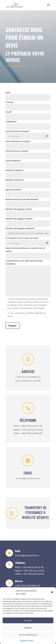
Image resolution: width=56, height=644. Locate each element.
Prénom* (10, 102)
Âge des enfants (14, 190)
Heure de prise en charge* (18, 141)
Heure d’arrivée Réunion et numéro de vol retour (25, 250)
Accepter (28, 620)
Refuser (28, 628)
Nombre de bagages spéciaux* (20, 228)
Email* (9, 112)
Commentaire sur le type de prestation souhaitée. (24, 262)
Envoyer (13, 325)
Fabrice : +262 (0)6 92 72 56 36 (28, 430)
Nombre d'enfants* (15, 180)
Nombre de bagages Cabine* (19, 219)
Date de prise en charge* (18, 131)
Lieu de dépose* (13, 161)
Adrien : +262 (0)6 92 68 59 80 (28, 433)
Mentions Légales (27, 640)
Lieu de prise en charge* (17, 151)
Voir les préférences (28, 635)
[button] (52, 592)
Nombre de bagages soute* (19, 209)
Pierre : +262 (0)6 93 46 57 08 (28, 426)
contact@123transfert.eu (24, 478)
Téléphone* (11, 122)
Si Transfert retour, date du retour (22, 238)
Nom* (8, 93)
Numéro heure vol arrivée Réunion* (22, 199)
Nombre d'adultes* (15, 170)
